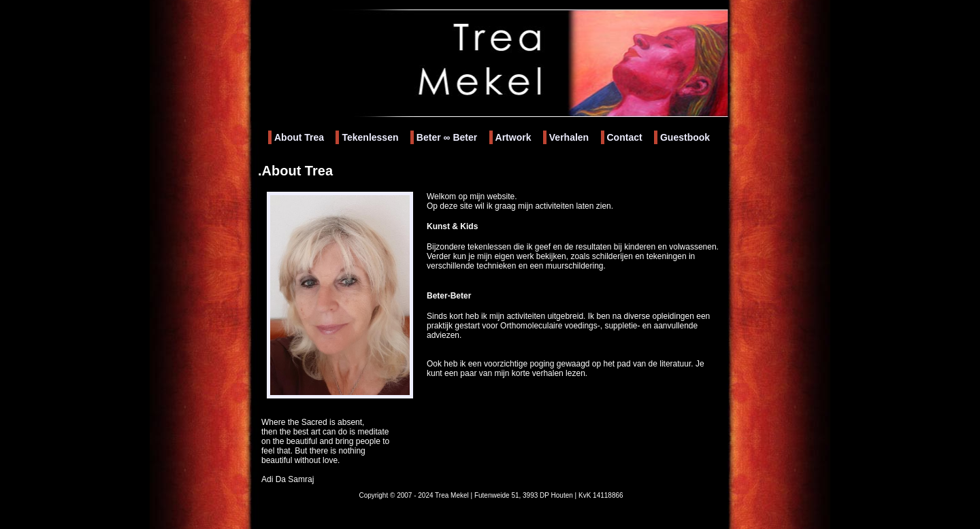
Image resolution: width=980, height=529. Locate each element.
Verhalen (569, 137)
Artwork (513, 137)
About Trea (299, 137)
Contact (625, 137)
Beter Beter (447, 137)
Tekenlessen (370, 137)
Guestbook (685, 137)
